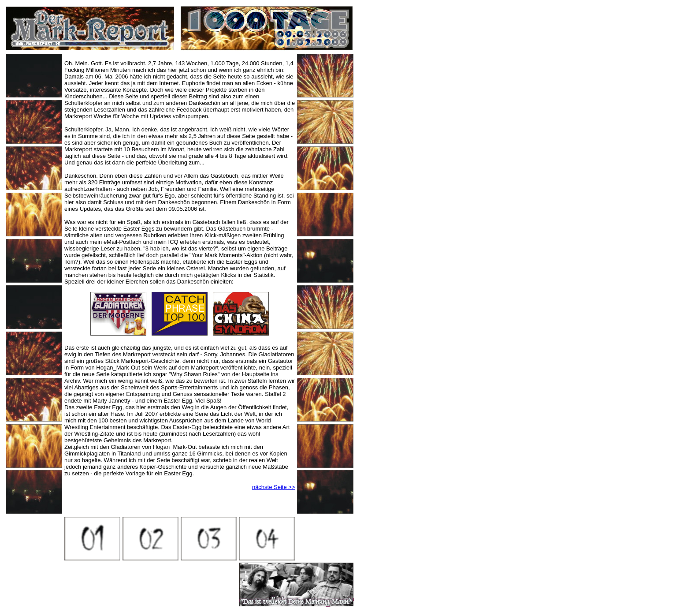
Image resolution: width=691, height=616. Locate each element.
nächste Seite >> (274, 487)
